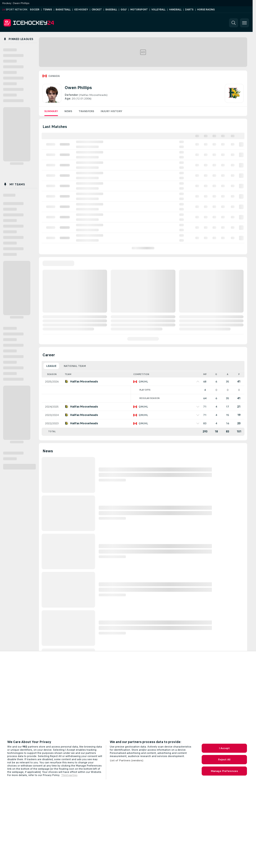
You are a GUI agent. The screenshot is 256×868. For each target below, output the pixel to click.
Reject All (224, 759)
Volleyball (158, 10)
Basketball (63, 10)
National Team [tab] (75, 366)
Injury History (111, 111)
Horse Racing (206, 10)
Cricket (97, 10)
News (68, 111)
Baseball (111, 10)
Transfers (86, 111)
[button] (234, 23)
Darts (189, 10)
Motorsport (139, 10)
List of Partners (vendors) (127, 760)
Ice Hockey (81, 10)
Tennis (48, 10)
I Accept (224, 748)
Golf (124, 10)
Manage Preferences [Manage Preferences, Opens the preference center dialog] (224, 771)
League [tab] (51, 366)
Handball (175, 10)
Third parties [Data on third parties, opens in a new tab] (69, 775)
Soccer (35, 10)
